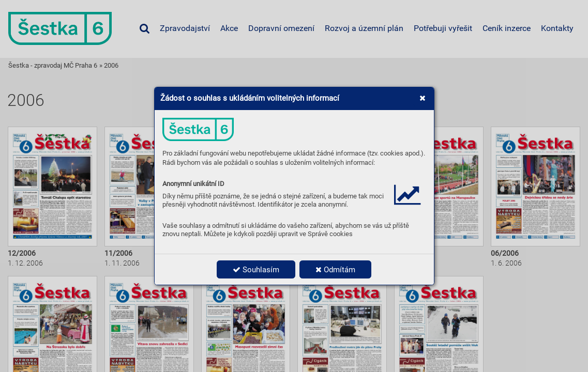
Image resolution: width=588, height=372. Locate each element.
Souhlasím (256, 270)
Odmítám (335, 270)
